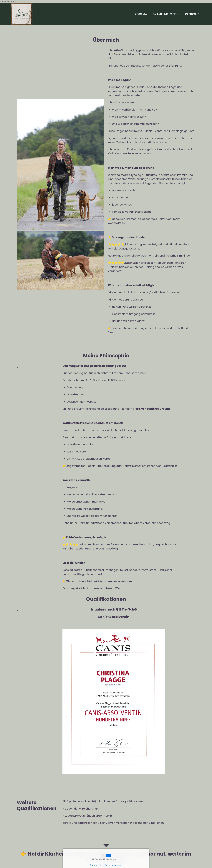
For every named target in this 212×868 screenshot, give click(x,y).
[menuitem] (141, 14)
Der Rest (191, 14)
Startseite (141, 14)
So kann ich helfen (165, 14)
